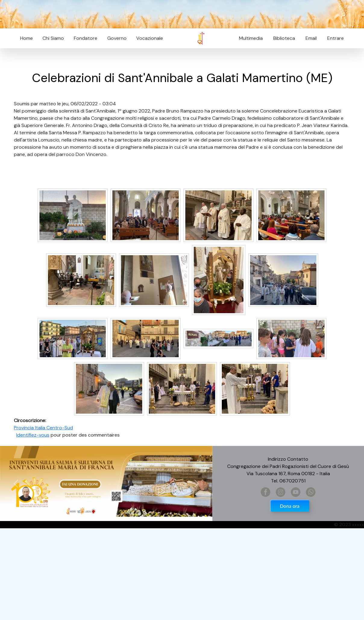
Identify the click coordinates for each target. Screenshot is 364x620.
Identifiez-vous (33, 435)
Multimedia (251, 38)
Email (309, 38)
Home (27, 38)
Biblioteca (284, 38)
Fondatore (86, 38)
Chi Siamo (53, 38)
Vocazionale (150, 38)
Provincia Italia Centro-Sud (43, 428)
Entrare (336, 38)
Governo (117, 38)
